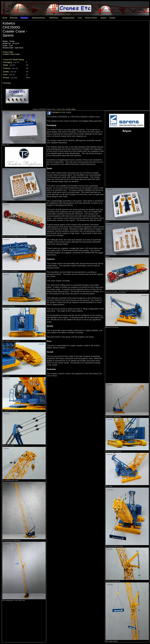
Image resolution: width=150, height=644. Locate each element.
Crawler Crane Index (11, 54)
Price (5, 75)
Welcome (14, 18)
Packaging (7, 62)
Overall (6, 78)
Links (80, 18)
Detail (5, 65)
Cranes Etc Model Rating (14, 60)
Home (5, 18)
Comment (55, 112)
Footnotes (7, 83)
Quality (6, 72)
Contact (112, 18)
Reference (54, 18)
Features (7, 68)
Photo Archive (91, 18)
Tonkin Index (8, 52)
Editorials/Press (38, 18)
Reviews (24, 18)
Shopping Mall (68, 18)
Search (103, 18)
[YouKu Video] (71, 109)
